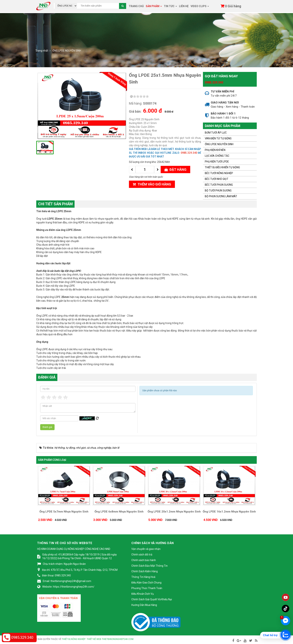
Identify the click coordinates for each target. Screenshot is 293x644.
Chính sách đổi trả (142, 555)
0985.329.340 (214, 82)
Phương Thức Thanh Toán (147, 588)
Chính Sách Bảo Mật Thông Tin (149, 566)
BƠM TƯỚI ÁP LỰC (216, 133)
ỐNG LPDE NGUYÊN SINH (219, 144)
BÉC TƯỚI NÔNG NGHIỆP (219, 173)
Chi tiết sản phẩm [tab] (55, 204)
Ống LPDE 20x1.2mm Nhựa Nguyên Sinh (174, 512)
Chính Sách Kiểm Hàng (145, 571)
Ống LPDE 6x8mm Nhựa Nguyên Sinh (119, 512)
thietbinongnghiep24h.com (118, 639)
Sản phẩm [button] (154, 7)
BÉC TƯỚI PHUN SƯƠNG (219, 185)
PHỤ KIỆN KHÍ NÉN (215, 150)
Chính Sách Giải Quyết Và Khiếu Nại (152, 599)
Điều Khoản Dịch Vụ (143, 594)
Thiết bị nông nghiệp (73, 639)
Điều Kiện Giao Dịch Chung (146, 583)
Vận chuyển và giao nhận (146, 549)
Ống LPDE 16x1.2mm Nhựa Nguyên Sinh (229, 512)
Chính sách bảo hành (144, 560)
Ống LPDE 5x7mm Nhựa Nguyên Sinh (64, 512)
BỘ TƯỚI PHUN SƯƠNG (218, 191)
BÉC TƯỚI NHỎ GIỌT (217, 179)
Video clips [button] (200, 7)
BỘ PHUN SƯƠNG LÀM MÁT (221, 196)
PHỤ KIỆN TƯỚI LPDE (217, 162)
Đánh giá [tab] (47, 377)
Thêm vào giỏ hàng (152, 184)
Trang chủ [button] (136, 6)
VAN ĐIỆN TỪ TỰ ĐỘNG (218, 138)
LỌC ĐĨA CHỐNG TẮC (217, 156)
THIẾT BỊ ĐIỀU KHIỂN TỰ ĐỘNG (222, 167)
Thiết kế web (94, 639)
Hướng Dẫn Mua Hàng (144, 605)
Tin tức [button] (170, 7)
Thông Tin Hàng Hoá (143, 577)
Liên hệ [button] (184, 6)
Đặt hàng (175, 169)
